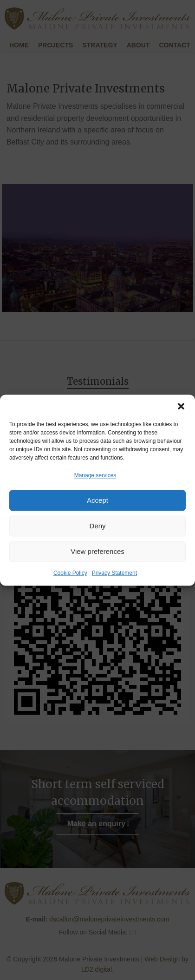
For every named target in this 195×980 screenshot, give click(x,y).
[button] (181, 406)
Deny (97, 526)
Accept (97, 500)
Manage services (95, 475)
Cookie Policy (70, 573)
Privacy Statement (114, 573)
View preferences (97, 551)
